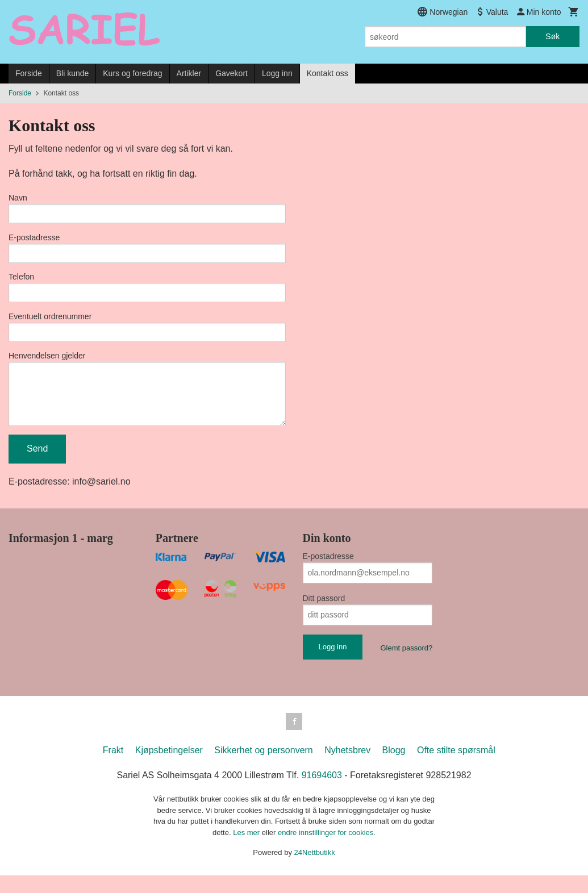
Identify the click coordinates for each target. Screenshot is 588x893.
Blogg (394, 768)
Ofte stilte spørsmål (456, 768)
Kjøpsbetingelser (169, 768)
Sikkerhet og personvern (263, 768)
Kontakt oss (328, 73)
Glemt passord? (406, 664)
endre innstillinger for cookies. (327, 850)
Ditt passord (324, 615)
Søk (552, 36)
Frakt (113, 768)
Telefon (21, 282)
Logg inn (277, 73)
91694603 (322, 793)
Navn (18, 198)
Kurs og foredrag (132, 73)
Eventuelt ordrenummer (50, 324)
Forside (29, 73)
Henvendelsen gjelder (47, 366)
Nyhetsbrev (347, 768)
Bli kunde (73, 73)
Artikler (189, 73)
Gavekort (232, 73)
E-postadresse (34, 240)
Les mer (247, 850)
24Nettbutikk (315, 871)
